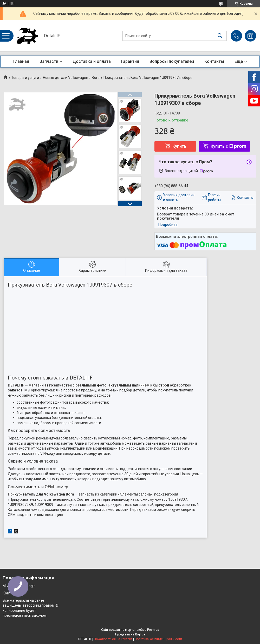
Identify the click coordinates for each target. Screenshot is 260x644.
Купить (179, 146)
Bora (96, 78)
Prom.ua (153, 630)
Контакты (214, 61)
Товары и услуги (25, 78)
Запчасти (49, 61)
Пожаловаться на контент (113, 639)
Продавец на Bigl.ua (130, 634)
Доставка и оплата (92, 61)
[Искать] (220, 36)
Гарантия (130, 61)
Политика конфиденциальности (158, 639)
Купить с (228, 146)
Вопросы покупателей (172, 61)
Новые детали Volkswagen (66, 78)
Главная (21, 61)
